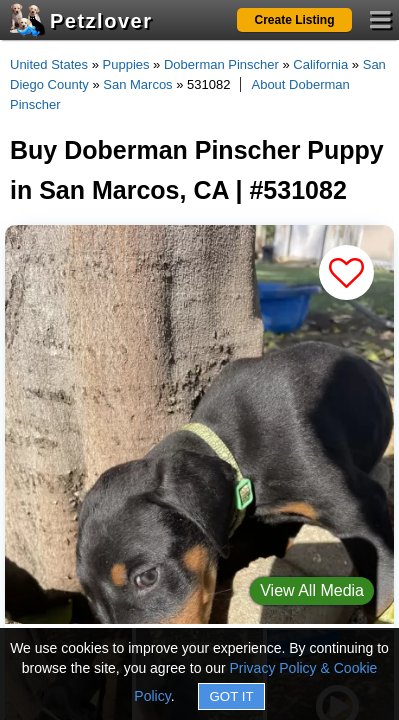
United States (49, 64)
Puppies (126, 64)
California (320, 64)
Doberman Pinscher (221, 64)
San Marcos (137, 84)
